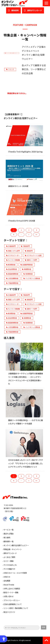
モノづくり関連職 (13, 260)
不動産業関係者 (12, 283)
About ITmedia (9, 585)
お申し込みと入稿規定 (12, 589)
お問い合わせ (8, 596)
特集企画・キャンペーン (12, 549)
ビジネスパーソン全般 (33, 255)
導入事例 (7, 538)
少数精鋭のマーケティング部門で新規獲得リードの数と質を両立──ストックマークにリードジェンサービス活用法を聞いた (26, 379)
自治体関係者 (12, 269)
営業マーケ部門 (31, 260)
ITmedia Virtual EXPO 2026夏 (22, 221)
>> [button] (36, 235)
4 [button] (36, 230)
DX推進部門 (11, 246)
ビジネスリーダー (13, 255)
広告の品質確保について (13, 604)
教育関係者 (11, 265)
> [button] (29, 235)
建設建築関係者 (12, 274)
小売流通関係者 (12, 278)
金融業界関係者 (27, 265)
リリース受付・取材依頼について (16, 608)
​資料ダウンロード (35, 10)
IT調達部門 (25, 246)
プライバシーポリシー (12, 600)
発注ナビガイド (9, 612)
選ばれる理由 (8, 534)
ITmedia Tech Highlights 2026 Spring (25, 152)
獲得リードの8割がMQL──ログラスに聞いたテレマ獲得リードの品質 (25, 422)
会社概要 (7, 581)
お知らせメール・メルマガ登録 (15, 573)
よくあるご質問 (9, 557)
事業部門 (29, 251)
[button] (46, 3)
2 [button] (21, 230)
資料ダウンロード (10, 553)
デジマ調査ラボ (9, 569)
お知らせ (7, 577)
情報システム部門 (13, 251)
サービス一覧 (8, 530)
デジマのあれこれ (10, 565)
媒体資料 (15, 10)
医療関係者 (27, 269)
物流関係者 (28, 274)
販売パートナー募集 (11, 592)
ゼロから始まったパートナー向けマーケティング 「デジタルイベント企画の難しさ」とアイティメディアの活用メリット (26, 463)
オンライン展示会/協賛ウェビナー (16, 545)
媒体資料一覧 (8, 541)
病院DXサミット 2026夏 (18, 186)
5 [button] (14, 235)
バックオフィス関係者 (32, 278)
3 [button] (29, 230)
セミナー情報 (8, 561)
